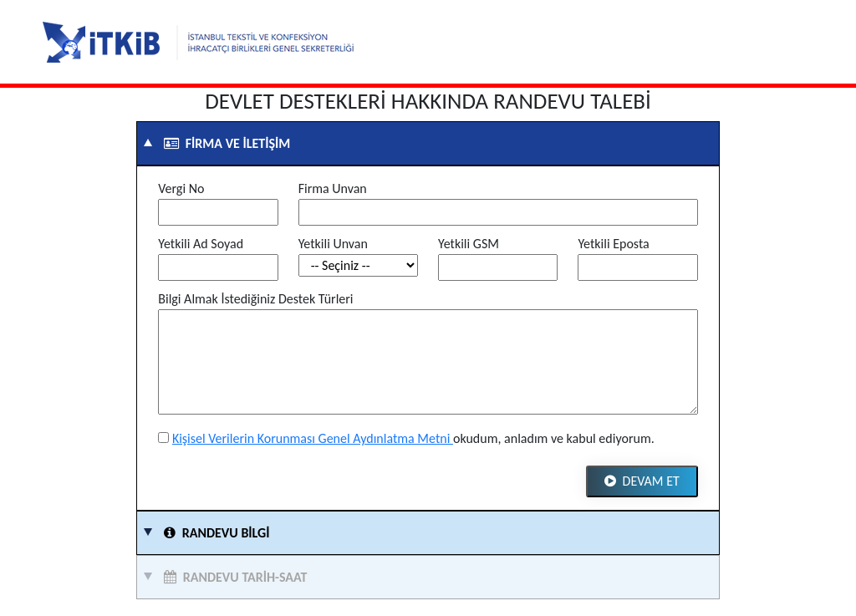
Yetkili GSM (469, 244)
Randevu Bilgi (214, 533)
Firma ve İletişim (224, 143)
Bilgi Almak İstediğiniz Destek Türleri (255, 299)
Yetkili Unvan (333, 244)
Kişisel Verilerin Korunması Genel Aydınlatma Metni (313, 438)
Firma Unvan (333, 188)
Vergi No (181, 188)
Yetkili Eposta (613, 244)
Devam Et (642, 481)
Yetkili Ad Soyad (201, 244)
